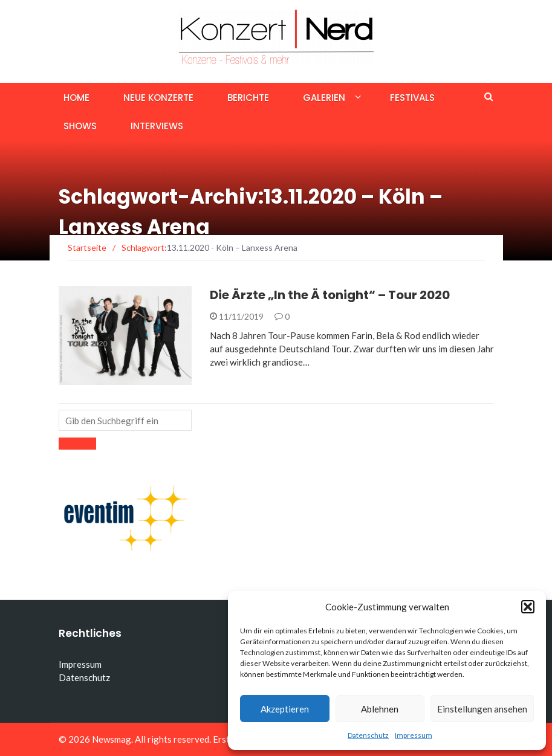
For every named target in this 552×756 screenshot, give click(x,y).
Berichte (248, 98)
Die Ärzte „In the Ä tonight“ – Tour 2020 (330, 295)
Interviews (157, 126)
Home (76, 98)
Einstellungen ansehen (482, 709)
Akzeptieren (285, 709)
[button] (528, 607)
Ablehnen (380, 709)
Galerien (324, 98)
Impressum (414, 735)
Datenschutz (368, 735)
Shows (80, 126)
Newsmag (112, 739)
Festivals (412, 98)
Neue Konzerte (158, 98)
